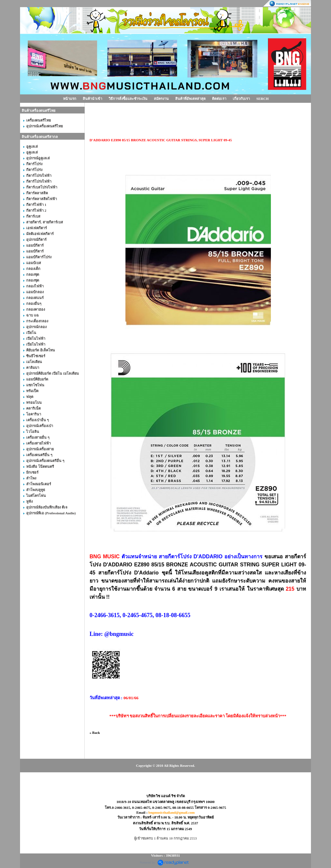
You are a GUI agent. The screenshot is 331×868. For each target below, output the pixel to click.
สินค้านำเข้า (92, 99)
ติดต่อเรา (219, 99)
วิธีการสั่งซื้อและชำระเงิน (128, 99)
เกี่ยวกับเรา (241, 99)
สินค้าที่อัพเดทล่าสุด (190, 99)
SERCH (262, 99)
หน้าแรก (70, 99)
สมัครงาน (161, 99)
